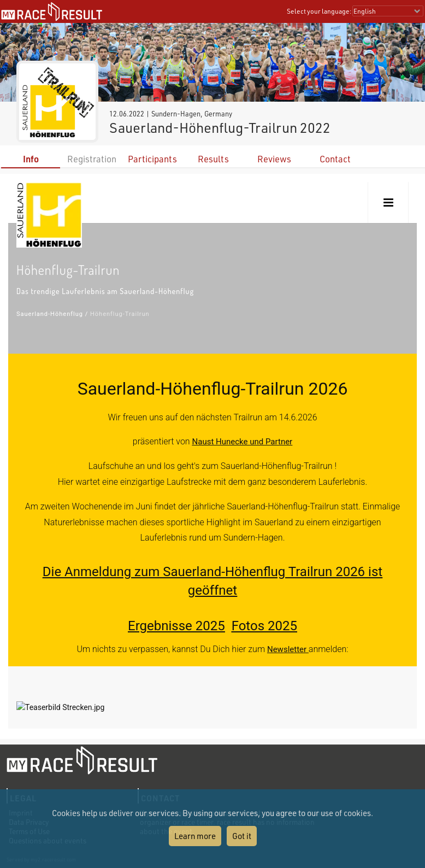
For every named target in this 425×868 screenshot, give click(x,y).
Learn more (195, 836)
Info (31, 159)
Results (213, 159)
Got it (242, 836)
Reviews (274, 159)
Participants (152, 159)
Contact (335, 159)
